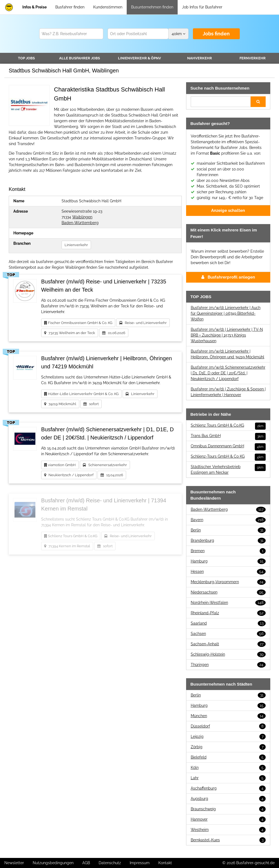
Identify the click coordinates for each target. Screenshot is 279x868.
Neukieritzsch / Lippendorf (69, 475)
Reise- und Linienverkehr (143, 323)
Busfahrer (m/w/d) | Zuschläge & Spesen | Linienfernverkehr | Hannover (228, 392)
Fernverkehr (253, 58)
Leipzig (228, 737)
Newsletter (14, 863)
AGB (86, 863)
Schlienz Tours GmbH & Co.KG (71, 536)
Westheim (228, 830)
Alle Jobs (80, 58)
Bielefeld (228, 757)
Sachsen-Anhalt (228, 644)
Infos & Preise (34, 7)
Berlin (228, 530)
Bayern (228, 520)
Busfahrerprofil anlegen (228, 277)
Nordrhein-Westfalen (228, 603)
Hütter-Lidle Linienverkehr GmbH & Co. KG (81, 394)
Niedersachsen (228, 592)
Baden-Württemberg (80, 223)
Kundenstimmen (108, 7)
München (228, 716)
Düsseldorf (228, 726)
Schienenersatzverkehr (105, 465)
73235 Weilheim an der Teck (70, 333)
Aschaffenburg (228, 788)
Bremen (228, 551)
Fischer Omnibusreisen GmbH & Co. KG (78, 323)
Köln (228, 768)
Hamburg (228, 561)
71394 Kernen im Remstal (67, 546)
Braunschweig (228, 809)
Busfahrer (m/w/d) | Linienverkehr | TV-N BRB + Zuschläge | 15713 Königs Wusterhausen (227, 335)
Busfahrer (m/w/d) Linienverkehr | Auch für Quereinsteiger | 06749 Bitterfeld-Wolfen (226, 313)
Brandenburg (228, 541)
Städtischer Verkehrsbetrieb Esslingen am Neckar (228, 469)
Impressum (140, 863)
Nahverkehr (200, 58)
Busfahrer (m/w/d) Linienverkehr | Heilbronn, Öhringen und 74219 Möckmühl (228, 354)
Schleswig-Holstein (228, 654)
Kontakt (165, 863)
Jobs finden (216, 34)
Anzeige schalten (228, 210)
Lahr (228, 778)
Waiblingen (82, 217)
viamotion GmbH (60, 465)
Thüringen (228, 665)
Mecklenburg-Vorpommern (228, 582)
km (178, 34)
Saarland (228, 623)
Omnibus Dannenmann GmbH (228, 446)
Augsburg (228, 799)
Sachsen (228, 634)
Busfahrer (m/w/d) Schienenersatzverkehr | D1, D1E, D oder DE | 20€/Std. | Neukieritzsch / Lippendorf (228, 373)
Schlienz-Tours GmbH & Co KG (228, 456)
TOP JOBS (26, 58)
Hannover (228, 819)
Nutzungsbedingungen (53, 863)
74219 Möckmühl (60, 404)
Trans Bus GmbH (228, 436)
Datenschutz (110, 863)
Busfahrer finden (70, 7)
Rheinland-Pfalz (228, 613)
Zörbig (228, 747)
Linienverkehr (139, 58)
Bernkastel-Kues (228, 840)
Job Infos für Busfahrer (202, 7)
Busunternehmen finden (152, 7)
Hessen (228, 572)
